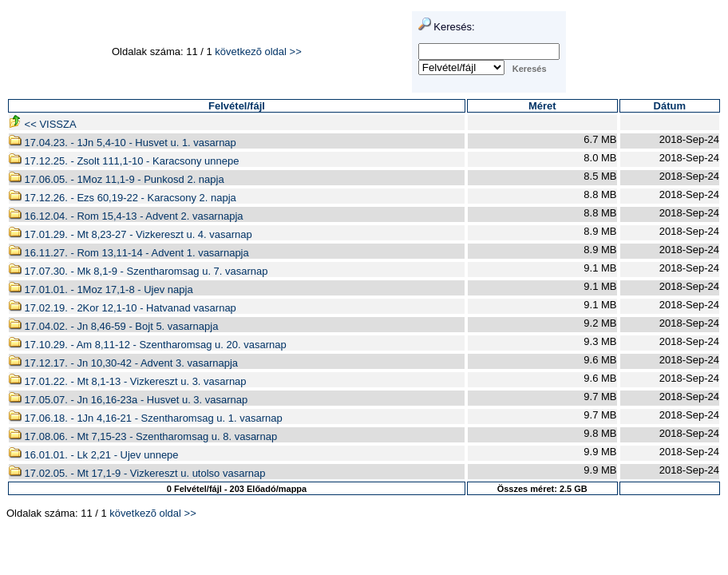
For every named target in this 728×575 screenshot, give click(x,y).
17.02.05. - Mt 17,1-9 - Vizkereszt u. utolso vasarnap (137, 473)
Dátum (670, 106)
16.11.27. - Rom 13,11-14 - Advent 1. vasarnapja (129, 253)
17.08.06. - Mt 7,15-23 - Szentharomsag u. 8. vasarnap (143, 436)
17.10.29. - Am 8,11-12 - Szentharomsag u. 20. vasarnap (148, 345)
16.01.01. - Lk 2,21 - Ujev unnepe (94, 455)
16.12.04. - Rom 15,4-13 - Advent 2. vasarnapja (126, 216)
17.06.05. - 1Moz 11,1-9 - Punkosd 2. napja (117, 179)
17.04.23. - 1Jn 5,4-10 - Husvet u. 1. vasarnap (123, 143)
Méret (542, 106)
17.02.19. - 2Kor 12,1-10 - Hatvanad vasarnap (123, 308)
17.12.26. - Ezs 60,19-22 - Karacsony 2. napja (123, 198)
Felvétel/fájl (237, 106)
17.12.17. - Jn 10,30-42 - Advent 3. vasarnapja (123, 363)
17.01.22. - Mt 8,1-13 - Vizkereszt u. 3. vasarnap (128, 381)
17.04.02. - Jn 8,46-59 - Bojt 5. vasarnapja (113, 326)
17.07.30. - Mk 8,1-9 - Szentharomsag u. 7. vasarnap (138, 271)
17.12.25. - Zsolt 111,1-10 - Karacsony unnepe (124, 161)
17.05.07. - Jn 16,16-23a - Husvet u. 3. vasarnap (128, 400)
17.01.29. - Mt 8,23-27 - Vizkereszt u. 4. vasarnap (131, 234)
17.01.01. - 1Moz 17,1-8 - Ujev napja (101, 289)
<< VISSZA (43, 124)
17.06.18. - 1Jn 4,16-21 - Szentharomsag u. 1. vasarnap (146, 418)
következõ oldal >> (258, 52)
